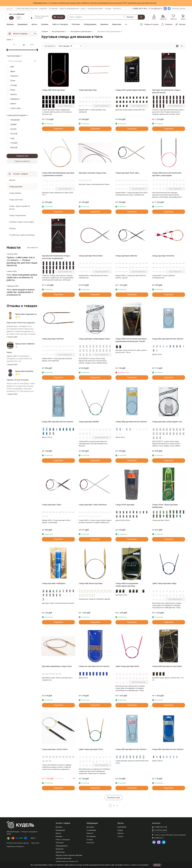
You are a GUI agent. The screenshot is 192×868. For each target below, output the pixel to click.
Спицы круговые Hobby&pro (54, 583)
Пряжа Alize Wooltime (24, 371)
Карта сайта (35, 843)
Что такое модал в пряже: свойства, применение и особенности (21, 292)
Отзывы (108, 8)
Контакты (117, 8)
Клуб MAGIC (122, 827)
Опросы (120, 833)
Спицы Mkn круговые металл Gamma (58, 422)
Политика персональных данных (18, 843)
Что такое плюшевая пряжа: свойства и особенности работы (22, 277)
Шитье (34, 24)
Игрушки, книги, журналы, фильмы (69, 855)
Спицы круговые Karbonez (126, 256)
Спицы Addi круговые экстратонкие (167, 666)
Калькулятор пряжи (95, 8)
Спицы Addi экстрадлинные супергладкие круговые (127, 585)
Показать (20, 156)
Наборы (12, 228)
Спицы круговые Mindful (89, 422)
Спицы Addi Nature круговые (91, 583)
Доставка (90, 827)
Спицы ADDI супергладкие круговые (131, 90)
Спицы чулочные (16, 200)
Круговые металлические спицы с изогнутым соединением (56, 257)
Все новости (33, 248)
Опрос (83, 8)
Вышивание (23, 24)
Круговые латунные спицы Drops (93, 173)
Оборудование (90, 24)
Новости (90, 833)
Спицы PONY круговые (125, 505)
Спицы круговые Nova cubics (127, 173)
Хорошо (157, 865)
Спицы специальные (17, 215)
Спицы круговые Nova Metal (91, 256)
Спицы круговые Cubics (52, 505)
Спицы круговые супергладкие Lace (167, 422)
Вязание (10, 24)
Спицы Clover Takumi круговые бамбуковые (165, 506)
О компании (91, 830)
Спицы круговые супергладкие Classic (94, 339)
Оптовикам (53, 8)
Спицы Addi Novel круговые (53, 90)
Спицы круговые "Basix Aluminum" (93, 505)
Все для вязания (58, 31)
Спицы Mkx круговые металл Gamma (168, 749)
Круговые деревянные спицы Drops (57, 666)
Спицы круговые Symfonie (53, 339)
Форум (120, 830)
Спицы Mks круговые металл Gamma (168, 339)
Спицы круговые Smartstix (163, 256)
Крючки (12, 180)
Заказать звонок (179, 8)
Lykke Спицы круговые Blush (127, 666)
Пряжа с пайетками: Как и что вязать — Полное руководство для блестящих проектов (22, 261)
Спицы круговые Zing (88, 90)
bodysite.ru (20, 846)
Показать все (114, 797)
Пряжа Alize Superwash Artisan (28, 314)
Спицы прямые (15, 193)
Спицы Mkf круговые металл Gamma (131, 749)
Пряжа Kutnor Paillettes (25, 344)
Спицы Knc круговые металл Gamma (94, 666)
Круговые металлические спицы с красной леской (166, 91)
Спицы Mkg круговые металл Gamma (131, 422)
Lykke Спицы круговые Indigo (164, 583)
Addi (12, 67)
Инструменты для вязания (81, 31)
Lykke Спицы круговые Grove (91, 749)
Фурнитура (117, 24)
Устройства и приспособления (22, 235)
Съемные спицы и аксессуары (21, 222)
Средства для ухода (63, 858)
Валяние (45, 24)
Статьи (120, 836)
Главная (45, 31)
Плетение (76, 24)
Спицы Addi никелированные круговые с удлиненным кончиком (58, 174)
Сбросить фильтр (22, 161)
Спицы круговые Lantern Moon (55, 749)
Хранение (104, 24)
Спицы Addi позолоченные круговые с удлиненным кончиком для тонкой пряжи (131, 340)
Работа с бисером (60, 24)
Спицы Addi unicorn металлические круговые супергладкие (167, 174)
